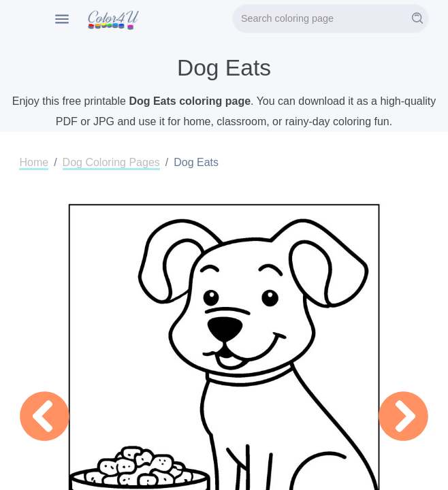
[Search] (331, 19)
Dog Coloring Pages (111, 162)
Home (34, 162)
